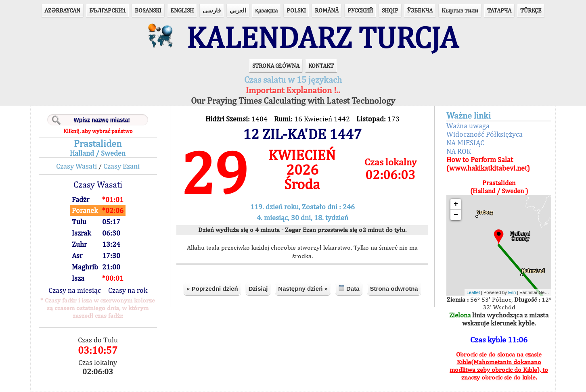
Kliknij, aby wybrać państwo (98, 131)
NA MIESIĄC (465, 143)
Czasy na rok (128, 290)
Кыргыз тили (460, 10)
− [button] (456, 215)
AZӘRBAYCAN (62, 10)
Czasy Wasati (76, 166)
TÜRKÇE (531, 10)
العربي (238, 10)
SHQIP (390, 10)
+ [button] (456, 204)
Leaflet (473, 292)
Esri (512, 292)
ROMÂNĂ (327, 10)
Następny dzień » (303, 289)
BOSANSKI (148, 10)
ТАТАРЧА (499, 10)
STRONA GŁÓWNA (276, 66)
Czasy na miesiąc (75, 290)
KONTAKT (321, 66)
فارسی (212, 10)
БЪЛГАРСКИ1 (108, 10)
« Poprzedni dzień (212, 289)
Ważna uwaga (468, 126)
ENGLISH (182, 10)
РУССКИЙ (360, 10)
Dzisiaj (258, 289)
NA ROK (459, 151)
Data (349, 288)
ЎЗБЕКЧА (420, 10)
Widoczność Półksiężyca (484, 134)
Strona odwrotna (394, 289)
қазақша (266, 10)
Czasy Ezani (121, 166)
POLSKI (296, 10)
